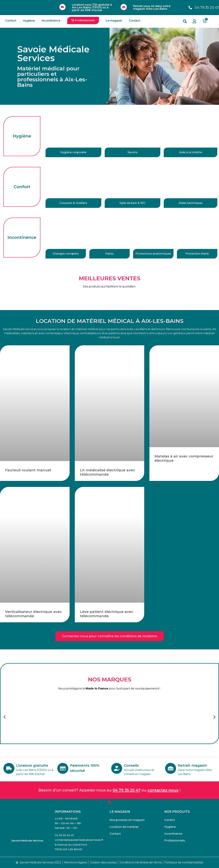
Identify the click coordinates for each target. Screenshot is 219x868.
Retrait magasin (192, 765)
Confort (11, 21)
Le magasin (114, 21)
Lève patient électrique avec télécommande (107, 614)
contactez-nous (163, 790)
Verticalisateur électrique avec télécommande (33, 614)
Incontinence (51, 21)
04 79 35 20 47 (127, 790)
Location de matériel (124, 827)
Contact (135, 21)
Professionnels (175, 841)
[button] (83, 20)
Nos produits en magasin (127, 820)
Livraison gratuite (32, 765)
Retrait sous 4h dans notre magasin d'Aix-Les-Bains (152, 7)
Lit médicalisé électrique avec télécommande (107, 472)
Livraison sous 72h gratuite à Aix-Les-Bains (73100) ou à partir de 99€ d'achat (92, 7)
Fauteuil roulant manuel (28, 470)
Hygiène (29, 21)
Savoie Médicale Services (27, 841)
